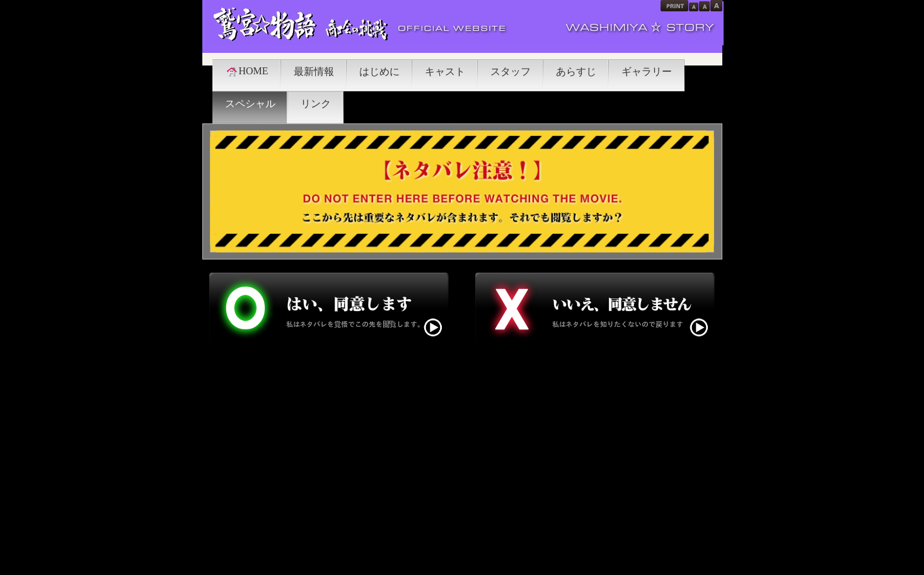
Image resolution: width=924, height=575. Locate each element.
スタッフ (511, 71)
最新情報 (314, 71)
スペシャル (250, 104)
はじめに (379, 71)
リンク (316, 104)
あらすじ (576, 71)
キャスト (445, 71)
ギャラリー (647, 71)
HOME (247, 71)
